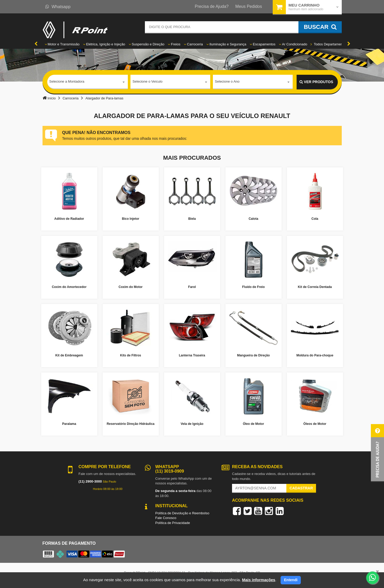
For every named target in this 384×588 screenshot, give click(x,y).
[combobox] (88, 82)
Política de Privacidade (173, 523)
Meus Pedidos (249, 6)
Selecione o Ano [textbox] (227, 82)
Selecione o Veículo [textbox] (148, 82)
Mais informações (259, 580)
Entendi (291, 580)
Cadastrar (301, 488)
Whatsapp (58, 7)
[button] (377, 453)
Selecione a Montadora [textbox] (67, 82)
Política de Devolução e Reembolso (182, 513)
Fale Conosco (166, 518)
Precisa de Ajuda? (212, 6)
